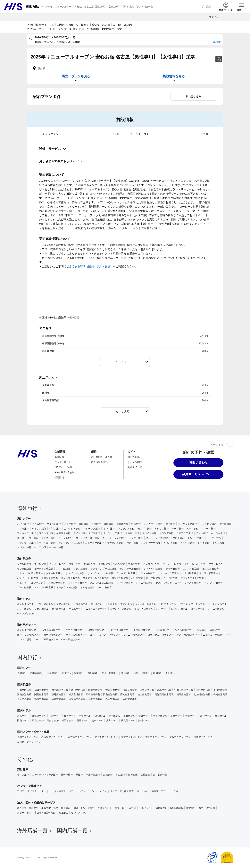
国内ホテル (24, 711)
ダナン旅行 (55, 529)
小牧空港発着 (203, 690)
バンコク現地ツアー (120, 630)
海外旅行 (30, 508)
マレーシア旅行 (92, 529)
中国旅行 (136, 524)
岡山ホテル (23, 720)
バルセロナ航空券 (55, 583)
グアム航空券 (53, 573)
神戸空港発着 (76, 694)
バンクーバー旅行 (151, 543)
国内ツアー (24, 668)
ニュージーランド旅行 (114, 538)
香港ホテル (126, 604)
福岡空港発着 (184, 694)
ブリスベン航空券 (213, 583)
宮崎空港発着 (59, 699)
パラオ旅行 (70, 524)
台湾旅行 (96, 524)
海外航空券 (24, 559)
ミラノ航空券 (170, 578)
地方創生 (63, 813)
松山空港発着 (145, 694)
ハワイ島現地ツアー (52, 630)
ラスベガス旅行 (47, 543)
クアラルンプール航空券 (104, 569)
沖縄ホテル (144, 720)
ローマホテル (198, 609)
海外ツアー (24, 519)
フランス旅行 (46, 533)
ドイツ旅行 (79, 533)
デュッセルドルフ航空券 (30, 583)
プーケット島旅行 (187, 524)
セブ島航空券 (24, 569)
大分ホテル (112, 720)
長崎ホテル (82, 720)
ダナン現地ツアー (53, 635)
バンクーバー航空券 (28, 578)
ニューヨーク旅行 (95, 543)
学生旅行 (120, 775)
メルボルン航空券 (44, 587)
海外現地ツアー (27, 625)
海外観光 (133, 775)
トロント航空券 (50, 578)
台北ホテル (111, 604)
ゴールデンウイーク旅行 (45, 775)
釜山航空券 (40, 564)
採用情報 (59, 478)
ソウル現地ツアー (184, 630)
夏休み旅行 (67, 775)
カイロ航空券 (105, 587)
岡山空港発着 (110, 694)
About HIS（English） (66, 472)
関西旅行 (126, 673)
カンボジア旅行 (72, 529)
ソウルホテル (80, 604)
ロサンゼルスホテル (121, 609)
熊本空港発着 (41, 699)
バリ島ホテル (76, 609)
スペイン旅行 (149, 533)
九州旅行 (170, 673)
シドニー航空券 (144, 583)
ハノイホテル (24, 609)
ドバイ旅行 (204, 543)
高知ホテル (53, 720)
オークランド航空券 (67, 587)
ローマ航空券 (153, 578)
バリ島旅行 (23, 529)
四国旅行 (158, 673)
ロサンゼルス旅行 (27, 543)
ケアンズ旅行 (66, 538)
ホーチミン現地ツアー (29, 635)
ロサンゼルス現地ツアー (161, 635)
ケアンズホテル (25, 613)
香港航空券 (89, 564)
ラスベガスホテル (144, 609)
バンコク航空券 (151, 564)
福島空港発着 (164, 690)
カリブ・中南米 (57, 791)
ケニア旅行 (40, 547)
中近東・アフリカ (161, 791)
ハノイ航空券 (63, 569)
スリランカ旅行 (126, 529)
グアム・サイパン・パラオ (93, 791)
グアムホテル (63, 604)
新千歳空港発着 (60, 690)
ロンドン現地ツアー (28, 640)
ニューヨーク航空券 (168, 573)
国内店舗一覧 (75, 830)
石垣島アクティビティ (53, 737)
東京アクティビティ (132, 737)
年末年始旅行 (93, 775)
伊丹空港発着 (59, 694)
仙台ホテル (70, 716)
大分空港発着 (24, 699)
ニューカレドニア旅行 (158, 538)
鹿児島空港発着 (77, 699)
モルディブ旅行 (196, 538)
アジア (21, 791)
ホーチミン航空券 (44, 569)
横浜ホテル (100, 716)
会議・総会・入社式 (125, 808)
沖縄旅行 (22, 673)
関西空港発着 (41, 694)
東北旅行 (66, 673)
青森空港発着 (112, 690)
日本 (176, 791)
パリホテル (162, 609)
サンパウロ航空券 (70, 578)
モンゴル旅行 (145, 529)
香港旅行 (109, 524)
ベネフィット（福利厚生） (153, 808)
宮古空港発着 (130, 699)
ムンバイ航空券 (191, 569)
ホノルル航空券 (211, 569)
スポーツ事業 (24, 813)
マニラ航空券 (216, 564)
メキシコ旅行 (187, 543)
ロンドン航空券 (120, 578)
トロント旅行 (170, 543)
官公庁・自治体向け (45, 813)
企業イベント (105, 808)
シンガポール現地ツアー (210, 630)
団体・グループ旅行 (84, 808)
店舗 (206, 7)
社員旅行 (66, 808)
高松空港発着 (127, 694)
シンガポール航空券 (195, 564)
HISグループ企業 (63, 467)
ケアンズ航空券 (164, 583)
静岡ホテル (114, 716)
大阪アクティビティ (180, 737)
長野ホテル (129, 716)
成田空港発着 (41, 690)
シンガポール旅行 (153, 524)
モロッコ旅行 (56, 547)
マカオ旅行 (122, 524)
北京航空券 (119, 564)
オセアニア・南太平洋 (122, 791)
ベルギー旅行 (132, 533)
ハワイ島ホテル (45, 604)
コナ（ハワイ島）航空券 (30, 573)
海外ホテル (24, 599)
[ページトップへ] (230, 444)
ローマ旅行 (178, 529)
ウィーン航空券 (125, 583)
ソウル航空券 (24, 564)
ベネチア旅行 (209, 529)
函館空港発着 (95, 690)
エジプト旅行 (24, 547)
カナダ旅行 (132, 543)
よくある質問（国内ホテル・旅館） (91, 266)
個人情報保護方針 (100, 462)
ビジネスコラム (79, 813)
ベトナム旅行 (39, 529)
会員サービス (226, 7)
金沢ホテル (144, 716)
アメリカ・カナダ (37, 791)
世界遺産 (145, 775)
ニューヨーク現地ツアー (216, 635)
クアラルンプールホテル (192, 604)
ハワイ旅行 (23, 524)
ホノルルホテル (25, 604)
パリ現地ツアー (50, 640)
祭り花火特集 (160, 775)
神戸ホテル (206, 716)
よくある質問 (135, 462)
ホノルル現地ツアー (28, 630)
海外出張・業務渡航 (28, 808)
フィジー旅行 (136, 538)
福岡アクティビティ (204, 737)
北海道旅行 (53, 673)
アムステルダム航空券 (102, 583)
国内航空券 (24, 685)
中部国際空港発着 (184, 690)
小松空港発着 (220, 690)
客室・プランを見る (76, 79)
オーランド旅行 (115, 543)
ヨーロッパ (143, 791)
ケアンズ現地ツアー (76, 635)
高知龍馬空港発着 (164, 694)
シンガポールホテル (146, 604)
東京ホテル (23, 716)
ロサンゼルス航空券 (74, 573)
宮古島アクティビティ (80, 737)
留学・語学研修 (207, 808)
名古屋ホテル (160, 716)
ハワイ (72, 791)
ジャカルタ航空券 (153, 569)
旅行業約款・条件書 (102, 457)
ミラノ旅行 (193, 529)
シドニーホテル (216, 609)
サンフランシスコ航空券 (100, 573)
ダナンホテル (41, 609)
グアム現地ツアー (75, 630)
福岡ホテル (68, 720)
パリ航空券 (137, 578)
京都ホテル (176, 716)
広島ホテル (38, 720)
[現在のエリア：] (34, 7)
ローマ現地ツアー (70, 640)
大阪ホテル (191, 716)
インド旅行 (109, 529)
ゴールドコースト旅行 (87, 538)
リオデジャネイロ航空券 (96, 578)
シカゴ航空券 (189, 573)
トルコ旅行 (218, 543)
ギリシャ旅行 (218, 533)
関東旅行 (79, 673)
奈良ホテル (221, 716)
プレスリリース (63, 462)
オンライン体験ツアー (31, 786)
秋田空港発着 (130, 690)
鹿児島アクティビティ (29, 742)
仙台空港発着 (147, 690)
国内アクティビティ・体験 (33, 732)
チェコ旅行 (202, 533)
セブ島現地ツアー (143, 630)
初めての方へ (135, 457)
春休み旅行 (23, 775)
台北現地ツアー (164, 630)
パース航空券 (24, 587)
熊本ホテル (97, 720)
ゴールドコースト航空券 (188, 583)
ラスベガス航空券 (126, 573)
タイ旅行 (170, 524)
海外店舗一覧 (35, 830)
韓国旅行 (84, 524)
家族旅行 (108, 775)
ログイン (214, 17)
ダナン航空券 (80, 569)
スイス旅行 (94, 533)
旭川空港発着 (78, 690)
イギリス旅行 (63, 533)
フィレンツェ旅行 (27, 533)
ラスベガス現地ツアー (188, 635)
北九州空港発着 (202, 694)
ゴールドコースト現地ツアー (105, 635)
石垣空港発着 (112, 699)
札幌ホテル (55, 716)
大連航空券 (134, 564)
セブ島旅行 (225, 524)
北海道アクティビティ (106, 737)
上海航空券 (104, 564)
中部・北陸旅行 (110, 673)
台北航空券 (75, 564)
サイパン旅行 (54, 524)
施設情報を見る (174, 79)
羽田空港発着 (24, 690)
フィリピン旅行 (208, 524)
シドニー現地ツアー (134, 635)
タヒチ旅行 (179, 538)
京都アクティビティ (156, 737)
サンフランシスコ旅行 (70, 543)
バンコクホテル (168, 604)
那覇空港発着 (95, 699)
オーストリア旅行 (112, 533)
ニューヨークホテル (96, 609)
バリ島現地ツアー (97, 630)
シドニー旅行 (48, 538)
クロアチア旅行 (185, 533)
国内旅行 (30, 657)
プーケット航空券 (172, 564)
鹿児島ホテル (128, 720)
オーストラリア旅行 (28, 538)
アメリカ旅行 (214, 538)
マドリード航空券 (77, 583)
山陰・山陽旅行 (142, 673)
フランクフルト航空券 (192, 578)
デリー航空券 (173, 569)
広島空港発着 (93, 694)
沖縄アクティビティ (28, 737)
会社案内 (59, 457)
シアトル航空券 (146, 573)
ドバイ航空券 (87, 587)
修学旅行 (191, 808)
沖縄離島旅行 (37, 673)
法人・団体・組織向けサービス (36, 803)
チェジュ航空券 (57, 564)
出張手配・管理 (50, 808)
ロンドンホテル (179, 609)
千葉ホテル (85, 716)
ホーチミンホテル (217, 604)
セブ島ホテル (59, 609)
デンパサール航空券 (130, 569)
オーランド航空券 (209, 573)
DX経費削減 (177, 808)
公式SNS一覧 (135, 467)
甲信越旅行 (93, 673)
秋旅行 (79, 775)
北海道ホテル (39, 716)
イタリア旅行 (162, 529)
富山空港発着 (24, 694)
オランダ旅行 (166, 533)
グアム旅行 (38, 524)
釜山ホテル (96, 604)
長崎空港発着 (220, 694)
